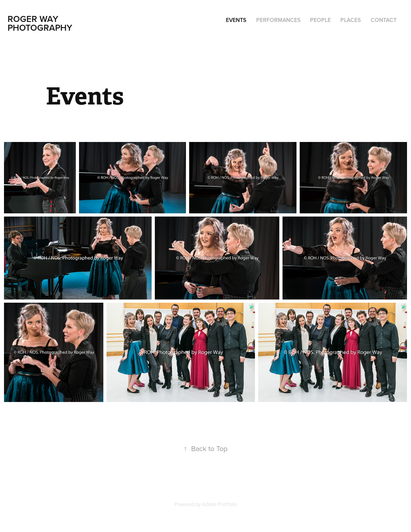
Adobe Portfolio (219, 504)
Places (351, 20)
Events (236, 20)
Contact (384, 20)
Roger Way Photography (40, 23)
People (320, 20)
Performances (278, 20)
